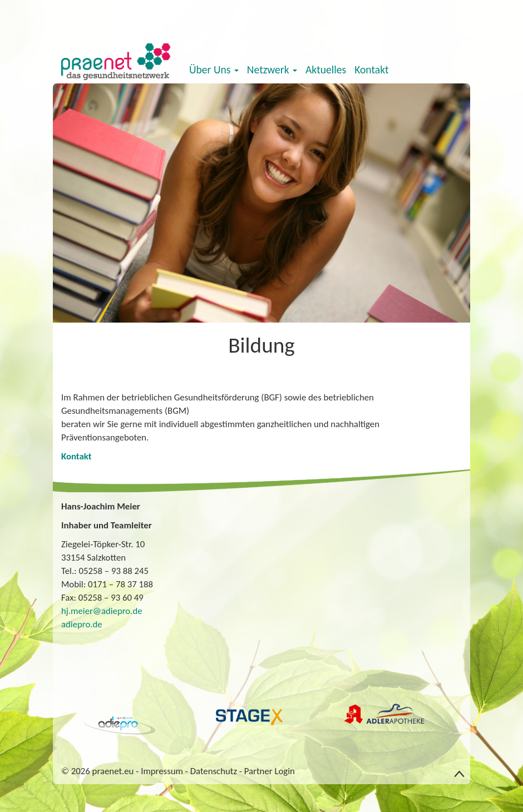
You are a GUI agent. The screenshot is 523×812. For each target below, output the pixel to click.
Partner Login (270, 771)
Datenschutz (214, 771)
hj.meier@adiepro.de (102, 611)
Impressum (162, 771)
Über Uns (214, 70)
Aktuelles (326, 70)
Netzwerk (272, 70)
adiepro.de (82, 624)
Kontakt (371, 70)
